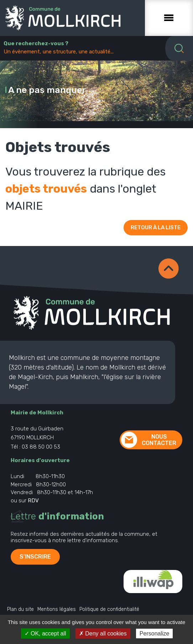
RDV (33, 501)
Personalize (155, 633)
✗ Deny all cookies (103, 633)
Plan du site (20, 609)
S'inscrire (35, 557)
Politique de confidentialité (109, 609)
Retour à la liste (156, 227)
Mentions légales (57, 609)
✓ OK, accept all (45, 633)
